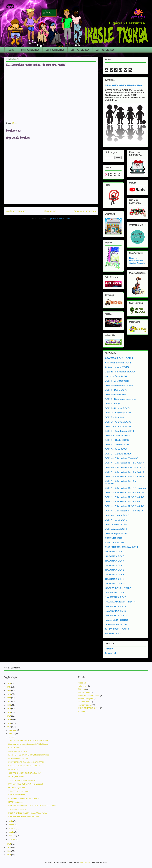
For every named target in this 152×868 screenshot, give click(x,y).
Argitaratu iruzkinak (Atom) (59, 219)
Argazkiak (82, 683)
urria (11, 737)
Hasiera (11, 50)
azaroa (12, 734)
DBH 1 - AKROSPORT (117, 381)
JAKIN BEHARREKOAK (88, 708)
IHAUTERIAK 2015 (116, 597)
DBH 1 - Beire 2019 (116, 390)
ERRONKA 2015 (114, 543)
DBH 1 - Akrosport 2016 (119, 385)
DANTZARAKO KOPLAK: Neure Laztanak (26, 784)
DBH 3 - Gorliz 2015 (117, 440)
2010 (9, 855)
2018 (9, 712)
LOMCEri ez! (14, 769)
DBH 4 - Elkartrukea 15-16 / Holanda (121, 482)
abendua (13, 730)
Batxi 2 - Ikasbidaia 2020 (120, 372)
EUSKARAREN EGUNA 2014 (122, 547)
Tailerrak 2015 (113, 633)
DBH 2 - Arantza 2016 (118, 413)
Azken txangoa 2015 (117, 367)
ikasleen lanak (84, 702)
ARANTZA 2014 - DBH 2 (119, 358)
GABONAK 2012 (115, 552)
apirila (12, 832)
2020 (9, 705)
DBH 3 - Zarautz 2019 (118, 454)
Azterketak (83, 686)
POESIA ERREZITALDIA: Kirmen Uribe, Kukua (28, 813)
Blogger (87, 862)
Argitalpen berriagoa (16, 211)
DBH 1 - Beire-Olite (115, 394)
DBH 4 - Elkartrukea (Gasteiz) (122, 458)
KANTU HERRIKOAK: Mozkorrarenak (24, 817)
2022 (9, 698)
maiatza (12, 828)
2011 (9, 851)
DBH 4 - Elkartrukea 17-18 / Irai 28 (124, 506)
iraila (11, 821)
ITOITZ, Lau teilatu (16, 777)
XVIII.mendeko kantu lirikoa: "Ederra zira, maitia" (28, 740)
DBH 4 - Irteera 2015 (117, 515)
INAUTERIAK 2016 (116, 615)
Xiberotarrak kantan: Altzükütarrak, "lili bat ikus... (28, 744)
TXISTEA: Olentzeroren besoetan (22, 780)
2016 (9, 719)
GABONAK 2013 (115, 556)
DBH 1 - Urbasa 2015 (117, 408)
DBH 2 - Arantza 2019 (118, 426)
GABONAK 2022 (115, 584)
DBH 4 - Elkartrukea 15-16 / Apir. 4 (125, 463)
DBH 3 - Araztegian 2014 (120, 431)
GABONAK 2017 (115, 574)
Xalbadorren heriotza (17, 809)
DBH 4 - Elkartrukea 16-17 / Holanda (125, 488)
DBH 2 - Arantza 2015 (118, 422)
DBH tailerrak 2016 (116, 524)
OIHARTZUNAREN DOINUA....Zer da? (24, 773)
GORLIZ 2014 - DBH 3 (118, 588)
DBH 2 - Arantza (114, 417)
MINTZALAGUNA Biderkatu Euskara (23, 798)
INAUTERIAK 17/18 (116, 611)
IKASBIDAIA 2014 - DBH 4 (120, 602)
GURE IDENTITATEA (17, 748)
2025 (9, 687)
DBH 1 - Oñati (113, 404)
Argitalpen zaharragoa (85, 211)
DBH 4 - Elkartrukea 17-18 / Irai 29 (125, 511)
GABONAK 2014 (115, 561)
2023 (9, 694)
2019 (9, 709)
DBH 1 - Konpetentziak (30, 50)
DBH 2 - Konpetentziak (55, 50)
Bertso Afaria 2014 (116, 376)
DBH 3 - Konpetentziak (80, 50)
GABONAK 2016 (115, 570)
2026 (9, 683)
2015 (9, 723)
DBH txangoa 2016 (116, 533)
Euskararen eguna (86, 699)
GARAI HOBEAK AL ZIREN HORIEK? (24, 766)
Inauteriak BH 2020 (116, 620)
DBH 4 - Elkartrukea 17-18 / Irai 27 (124, 501)
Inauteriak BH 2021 (116, 624)
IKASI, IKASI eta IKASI (18, 751)
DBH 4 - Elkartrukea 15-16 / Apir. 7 (125, 476)
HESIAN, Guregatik (16, 802)
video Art (82, 711)
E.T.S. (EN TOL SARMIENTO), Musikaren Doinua (29, 755)
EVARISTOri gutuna (17, 795)
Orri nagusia (50, 211)
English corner (84, 692)
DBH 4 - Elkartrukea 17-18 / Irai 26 (125, 497)
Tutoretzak (111, 653)
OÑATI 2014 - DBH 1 (117, 629)
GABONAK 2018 (115, 579)
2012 (9, 847)
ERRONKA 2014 (114, 538)
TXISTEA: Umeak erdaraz (19, 791)
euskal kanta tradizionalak (89, 695)
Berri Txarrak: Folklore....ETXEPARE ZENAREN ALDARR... (33, 806)
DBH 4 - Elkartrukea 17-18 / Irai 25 (125, 492)
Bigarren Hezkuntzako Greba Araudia (137, 260)
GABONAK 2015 (115, 565)
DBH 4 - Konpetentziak (105, 50)
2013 (9, 844)
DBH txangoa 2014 (116, 529)
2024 (9, 691)
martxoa (13, 836)
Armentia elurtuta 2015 (118, 363)
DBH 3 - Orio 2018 (116, 449)
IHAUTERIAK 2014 (116, 593)
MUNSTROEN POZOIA (18, 759)
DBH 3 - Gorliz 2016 (117, 445)
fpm (81, 862)
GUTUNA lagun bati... (17, 787)
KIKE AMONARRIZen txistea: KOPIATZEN (26, 762)
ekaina (12, 825)
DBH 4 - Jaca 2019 (116, 520)
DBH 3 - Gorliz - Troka (117, 435)
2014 (9, 727)
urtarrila (12, 839)
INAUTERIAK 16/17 (116, 606)
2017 (9, 716)
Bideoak (82, 689)
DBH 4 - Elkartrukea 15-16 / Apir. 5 (125, 467)
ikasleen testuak (85, 705)
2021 (9, 701)
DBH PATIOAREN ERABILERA (123, 85)
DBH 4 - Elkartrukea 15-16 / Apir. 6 (125, 472)
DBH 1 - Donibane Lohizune (120, 399)
